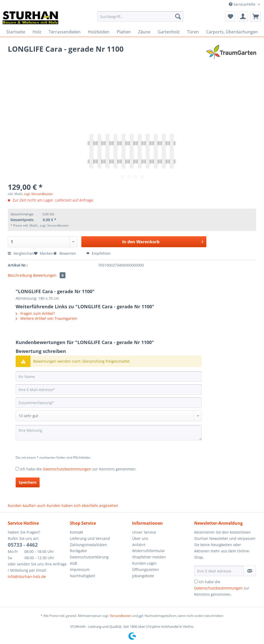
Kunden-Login (144, 563)
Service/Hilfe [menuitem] (243, 4)
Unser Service (144, 532)
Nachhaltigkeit (82, 576)
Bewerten (65, 253)
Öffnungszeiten (146, 569)
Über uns (140, 538)
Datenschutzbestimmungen (67, 469)
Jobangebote (143, 576)
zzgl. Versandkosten (38, 194)
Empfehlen (99, 253)
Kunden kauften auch (27, 506)
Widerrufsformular (149, 551)
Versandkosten (121, 616)
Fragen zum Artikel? (35, 313)
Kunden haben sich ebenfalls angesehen (82, 506)
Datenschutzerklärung (89, 557)
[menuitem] (140, 19)
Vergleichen (21, 253)
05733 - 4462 (23, 545)
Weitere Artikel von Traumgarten (47, 318)
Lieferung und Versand (90, 538)
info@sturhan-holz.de (27, 577)
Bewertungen (49, 275)
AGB (73, 563)
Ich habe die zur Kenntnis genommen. (78, 469)
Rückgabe (78, 551)
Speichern (28, 482)
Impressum (80, 569)
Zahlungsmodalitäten (88, 545)
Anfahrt (139, 545)
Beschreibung (20, 275)
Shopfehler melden (149, 557)
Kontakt (76, 532)
